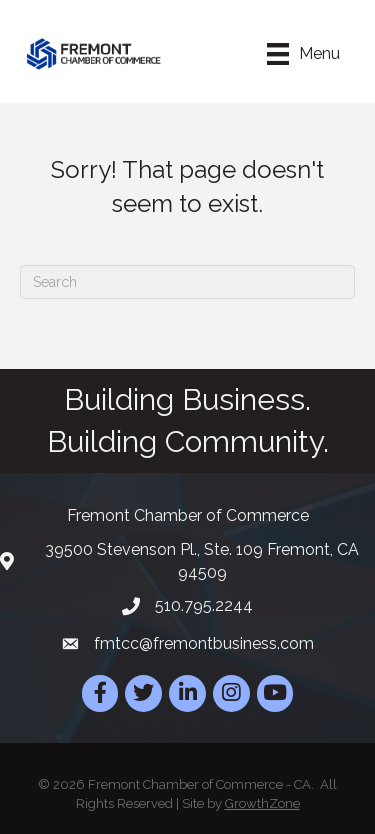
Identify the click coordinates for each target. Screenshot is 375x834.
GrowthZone (262, 803)
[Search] (187, 282)
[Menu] (303, 54)
